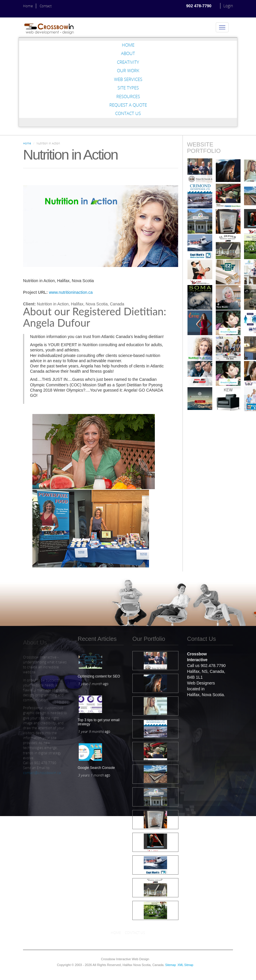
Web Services (128, 79)
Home (28, 6)
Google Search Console (96, 768)
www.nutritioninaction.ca (71, 292)
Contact (46, 6)
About (128, 53)
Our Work (128, 70)
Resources (128, 96)
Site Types (128, 88)
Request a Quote (128, 105)
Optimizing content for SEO (99, 676)
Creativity (128, 62)
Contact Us (128, 113)
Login (228, 6)
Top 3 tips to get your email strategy (99, 722)
